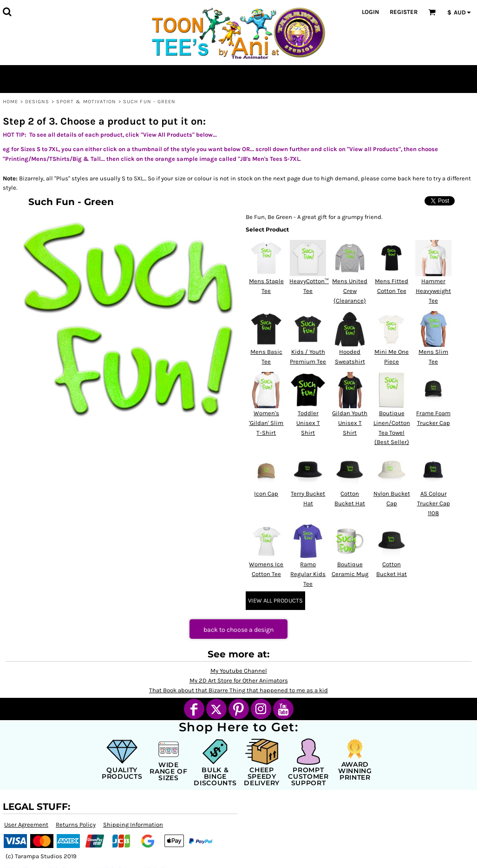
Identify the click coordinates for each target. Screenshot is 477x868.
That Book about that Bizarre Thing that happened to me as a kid (238, 690)
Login (370, 12)
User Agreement (26, 825)
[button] (7, 12)
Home (10, 102)
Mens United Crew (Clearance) (350, 291)
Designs (37, 102)
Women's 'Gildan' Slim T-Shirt (266, 423)
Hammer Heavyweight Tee (433, 291)
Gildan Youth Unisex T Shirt (350, 423)
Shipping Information (133, 825)
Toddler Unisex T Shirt (308, 423)
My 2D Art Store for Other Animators (239, 680)
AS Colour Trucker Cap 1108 (434, 503)
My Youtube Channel (239, 671)
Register (404, 12)
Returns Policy (76, 825)
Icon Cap (266, 494)
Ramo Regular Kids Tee (308, 574)
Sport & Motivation (86, 102)
